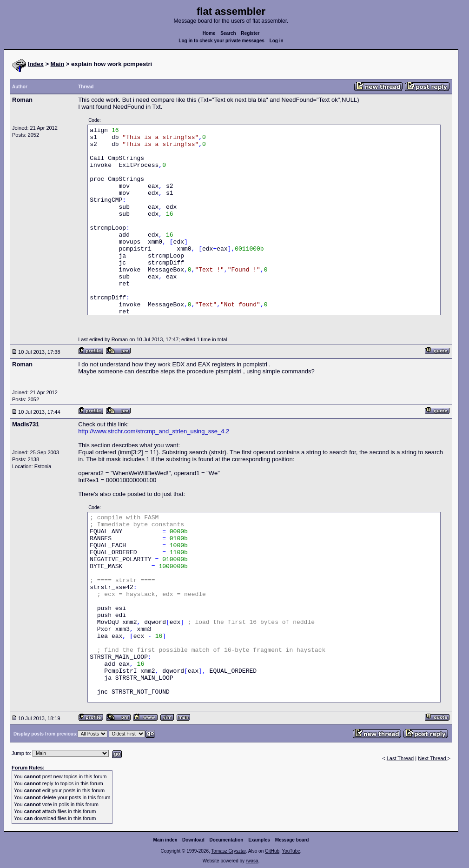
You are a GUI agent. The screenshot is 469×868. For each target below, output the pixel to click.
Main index (165, 840)
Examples (259, 840)
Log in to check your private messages (221, 41)
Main (58, 64)
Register (250, 33)
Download (193, 840)
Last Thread (400, 758)
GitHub (272, 851)
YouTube (291, 851)
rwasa (252, 861)
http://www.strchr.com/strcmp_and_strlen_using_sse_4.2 (154, 431)
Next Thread (433, 758)
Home (209, 33)
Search (228, 33)
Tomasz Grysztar (228, 851)
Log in (277, 41)
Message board (292, 840)
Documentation (227, 840)
